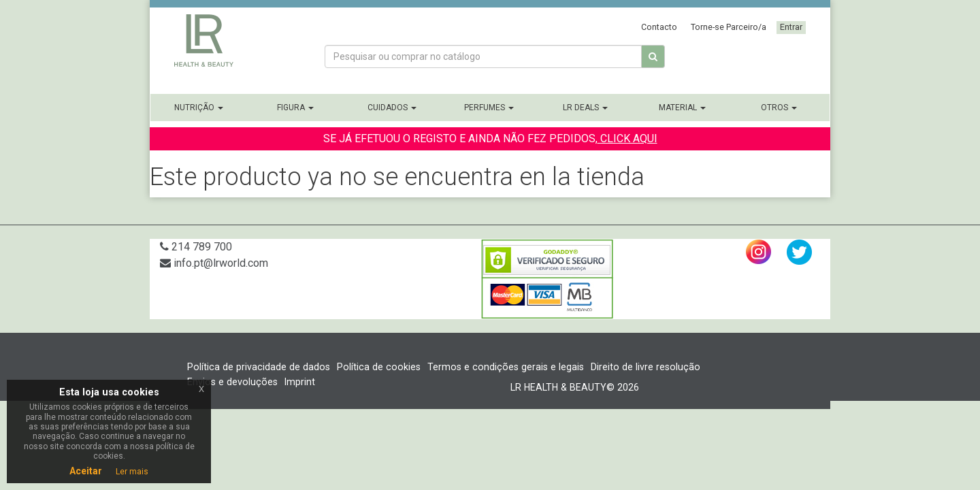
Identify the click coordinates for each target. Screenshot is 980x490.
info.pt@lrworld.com (214, 263)
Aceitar (86, 471)
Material (682, 108)
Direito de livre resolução (646, 367)
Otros (779, 108)
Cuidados (392, 108)
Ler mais (132, 472)
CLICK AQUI (627, 138)
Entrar (791, 27)
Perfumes (489, 108)
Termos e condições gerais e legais (506, 367)
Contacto (659, 27)
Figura (295, 108)
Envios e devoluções (232, 382)
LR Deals (585, 108)
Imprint (300, 382)
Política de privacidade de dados (259, 367)
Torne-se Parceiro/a (729, 27)
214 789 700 (196, 247)
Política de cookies (379, 367)
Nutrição (199, 108)
